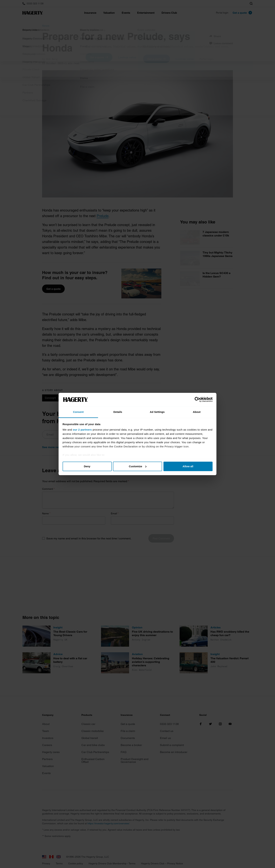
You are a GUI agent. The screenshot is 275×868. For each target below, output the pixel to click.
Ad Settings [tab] (157, 412)
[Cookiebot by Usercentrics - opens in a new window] (197, 400)
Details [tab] (118, 412)
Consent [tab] (78, 412)
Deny (87, 466)
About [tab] (197, 412)
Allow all (188, 466)
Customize (138, 466)
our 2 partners (82, 430)
